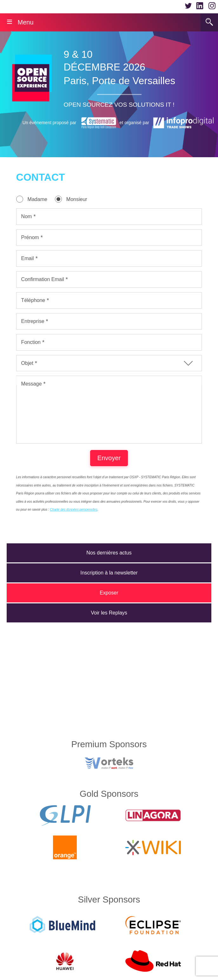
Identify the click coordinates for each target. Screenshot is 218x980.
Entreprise (33, 321)
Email (28, 258)
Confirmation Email (43, 279)
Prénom (30, 237)
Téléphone (33, 300)
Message (32, 384)
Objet (27, 363)
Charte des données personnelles (74, 522)
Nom (27, 216)
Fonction (31, 342)
